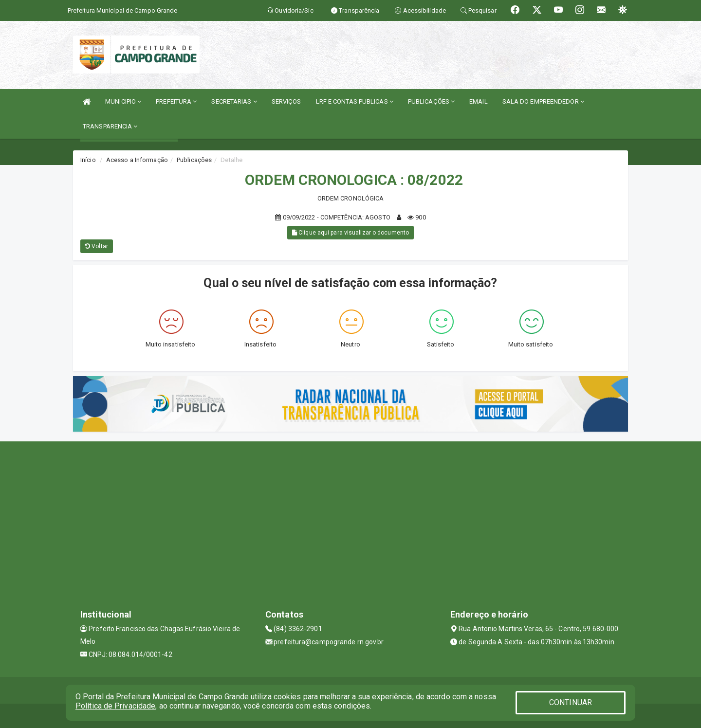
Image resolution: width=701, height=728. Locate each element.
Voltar (97, 246)
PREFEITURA (176, 101)
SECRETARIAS (234, 101)
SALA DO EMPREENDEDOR (543, 101)
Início (88, 160)
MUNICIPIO (123, 101)
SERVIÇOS (286, 101)
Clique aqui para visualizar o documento (350, 233)
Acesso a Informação (137, 160)
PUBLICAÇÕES (431, 101)
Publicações (194, 160)
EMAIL (479, 101)
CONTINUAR (571, 702)
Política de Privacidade (115, 706)
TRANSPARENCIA (110, 126)
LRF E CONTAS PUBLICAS (355, 101)
